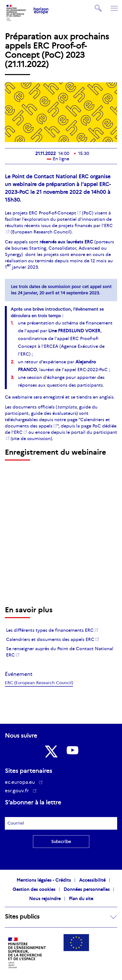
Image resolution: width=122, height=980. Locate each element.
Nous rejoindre (45, 899)
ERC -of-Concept (53, 213)
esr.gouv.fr (19, 791)
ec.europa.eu (22, 782)
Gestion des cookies (34, 889)
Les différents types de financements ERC (50, 630)
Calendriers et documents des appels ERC (50, 639)
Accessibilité (92, 880)
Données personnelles (87, 889)
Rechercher (98, 8)
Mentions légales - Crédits (44, 880)
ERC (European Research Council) (39, 683)
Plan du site (81, 899)
